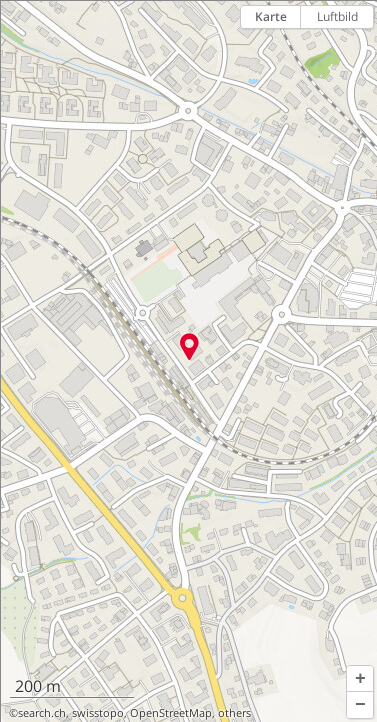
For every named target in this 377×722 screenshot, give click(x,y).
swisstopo (98, 713)
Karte (271, 16)
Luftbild (337, 16)
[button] (360, 679)
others (234, 713)
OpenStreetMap (171, 713)
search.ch (42, 713)
